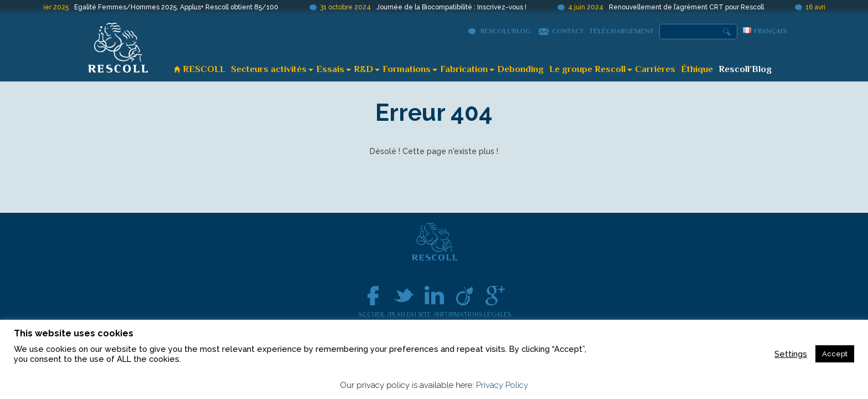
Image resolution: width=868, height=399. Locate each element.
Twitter (404, 296)
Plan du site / (413, 314)
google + (495, 296)
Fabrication (464, 69)
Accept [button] (835, 354)
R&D (363, 69)
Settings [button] (791, 354)
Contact (568, 31)
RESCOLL (204, 69)
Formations (407, 69)
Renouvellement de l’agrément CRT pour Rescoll (691, 7)
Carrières (655, 69)
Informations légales (473, 314)
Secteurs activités (269, 69)
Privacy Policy (502, 385)
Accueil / (374, 314)
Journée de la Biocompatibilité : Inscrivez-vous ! (456, 7)
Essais (330, 69)
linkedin (434, 296)
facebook (373, 296)
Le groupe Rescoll (587, 69)
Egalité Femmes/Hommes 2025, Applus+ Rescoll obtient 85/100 (181, 7)
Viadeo (465, 296)
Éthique (697, 69)
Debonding (520, 69)
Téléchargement (622, 31)
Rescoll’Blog (506, 31)
